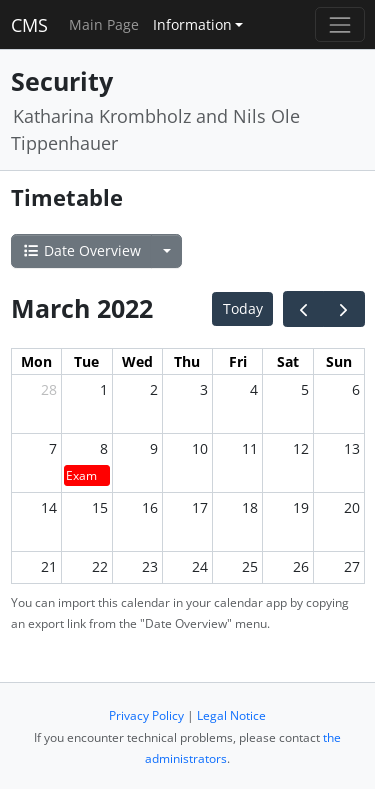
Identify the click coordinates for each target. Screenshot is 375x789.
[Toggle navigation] (339, 24)
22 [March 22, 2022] (100, 566)
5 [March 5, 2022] (305, 389)
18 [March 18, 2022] (250, 507)
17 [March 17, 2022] (200, 507)
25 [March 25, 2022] (250, 566)
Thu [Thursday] (187, 361)
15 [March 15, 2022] (100, 507)
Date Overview (81, 250)
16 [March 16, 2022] (150, 507)
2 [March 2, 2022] (154, 389)
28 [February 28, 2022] (49, 389)
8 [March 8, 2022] (104, 448)
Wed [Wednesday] (137, 361)
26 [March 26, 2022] (301, 566)
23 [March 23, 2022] (150, 566)
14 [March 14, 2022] (49, 507)
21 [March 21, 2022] (49, 566)
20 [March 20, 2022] (352, 507)
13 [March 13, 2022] (352, 448)
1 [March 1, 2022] (104, 389)
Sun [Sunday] (339, 361)
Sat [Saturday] (288, 361)
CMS (29, 25)
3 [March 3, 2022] (204, 389)
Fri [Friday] (238, 361)
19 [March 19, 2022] (301, 507)
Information (192, 24)
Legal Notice (231, 715)
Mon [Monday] (36, 361)
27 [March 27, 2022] (352, 566)
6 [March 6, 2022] (356, 389)
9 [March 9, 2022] (154, 448)
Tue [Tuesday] (86, 361)
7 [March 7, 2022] (53, 448)
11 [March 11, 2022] (250, 448)
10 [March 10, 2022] (200, 448)
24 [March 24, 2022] (200, 566)
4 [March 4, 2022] (254, 389)
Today (243, 308)
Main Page (104, 24)
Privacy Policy (146, 715)
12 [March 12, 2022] (301, 448)
